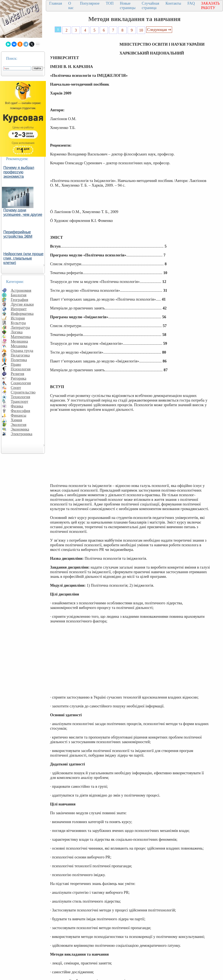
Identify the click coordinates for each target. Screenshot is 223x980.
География (19, 300)
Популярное (90, 3)
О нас (71, 6)
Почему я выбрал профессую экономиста (19, 172)
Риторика (19, 378)
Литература (20, 327)
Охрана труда (22, 351)
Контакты (173, 3)
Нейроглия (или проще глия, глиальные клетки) (23, 258)
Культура (18, 323)
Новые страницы (128, 6)
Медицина (19, 341)
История (18, 318)
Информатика (22, 314)
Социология (21, 383)
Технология (20, 397)
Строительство (23, 392)
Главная (56, 3)
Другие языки (22, 304)
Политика (19, 360)
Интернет (19, 309)
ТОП (110, 3)
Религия (17, 374)
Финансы (19, 415)
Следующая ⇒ (159, 30)
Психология (21, 369)
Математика (21, 337)
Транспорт (19, 401)
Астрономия (21, 290)
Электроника (22, 434)
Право (16, 364)
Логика (17, 332)
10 (141, 30)
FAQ (191, 3)
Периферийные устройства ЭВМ (18, 234)
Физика (17, 406)
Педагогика (20, 355)
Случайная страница (151, 6)
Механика (19, 346)
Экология (19, 425)
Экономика (20, 429)
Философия (20, 411)
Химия (16, 420)
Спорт (16, 388)
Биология (19, 295)
